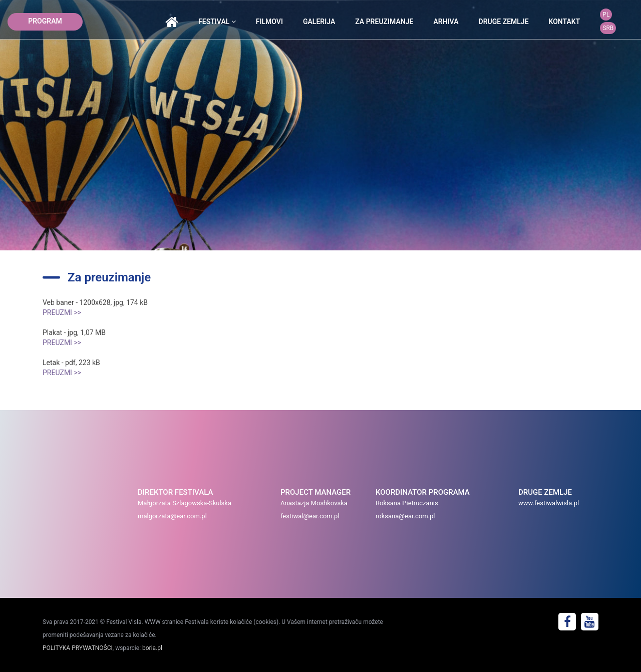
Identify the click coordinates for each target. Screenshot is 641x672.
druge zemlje (504, 22)
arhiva (446, 22)
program (45, 21)
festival (217, 22)
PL (606, 15)
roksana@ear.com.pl (405, 516)
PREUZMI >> (62, 312)
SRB (608, 28)
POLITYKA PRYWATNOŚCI (78, 648)
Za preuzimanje (384, 22)
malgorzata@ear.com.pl (172, 516)
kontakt (565, 22)
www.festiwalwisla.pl (549, 503)
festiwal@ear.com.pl (310, 516)
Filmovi (269, 22)
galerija (319, 22)
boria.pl (152, 648)
